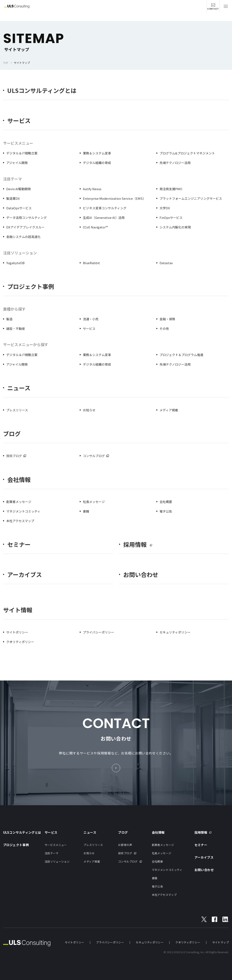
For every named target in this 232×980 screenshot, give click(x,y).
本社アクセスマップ (20, 521)
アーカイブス (25, 575)
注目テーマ (52, 853)
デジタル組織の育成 (97, 163)
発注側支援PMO (171, 189)
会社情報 (19, 480)
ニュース (19, 388)
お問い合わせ (141, 575)
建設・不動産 (16, 329)
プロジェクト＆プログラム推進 (181, 355)
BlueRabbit (91, 263)
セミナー (19, 544)
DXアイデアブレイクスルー (25, 227)
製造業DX (13, 198)
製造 (9, 319)
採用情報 (201, 832)
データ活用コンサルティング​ (26, 218)
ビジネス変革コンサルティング (105, 208)
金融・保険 (167, 319)
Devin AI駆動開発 (19, 189)
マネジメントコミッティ (23, 511)
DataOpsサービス (19, 208)
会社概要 (166, 502)
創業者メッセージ (19, 502)
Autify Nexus (92, 189)
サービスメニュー (56, 845)
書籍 (86, 511)
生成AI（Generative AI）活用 (104, 218)
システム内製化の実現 (175, 227)
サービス (19, 121)
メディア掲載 (169, 410)
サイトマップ (221, 942)
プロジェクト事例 (31, 287)
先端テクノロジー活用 (175, 163)
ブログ (123, 832)
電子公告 (166, 511)
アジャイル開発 (17, 163)
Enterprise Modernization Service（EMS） (114, 198)
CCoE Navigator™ (95, 227)
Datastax (166, 263)
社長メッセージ (94, 502)
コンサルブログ (94, 456)
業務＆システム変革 (97, 153)
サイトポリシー (17, 632)
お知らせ (89, 410)
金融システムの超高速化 (23, 237)
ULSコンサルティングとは (42, 91)
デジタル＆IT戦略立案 (22, 153)
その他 (164, 329)
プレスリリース (17, 410)
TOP (6, 63)
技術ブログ (14, 456)
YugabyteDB (15, 263)
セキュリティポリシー (175, 632)
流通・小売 (91, 319)
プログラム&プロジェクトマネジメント (187, 153)
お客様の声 (125, 845)
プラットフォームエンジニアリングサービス (191, 198)
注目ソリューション (57, 861)
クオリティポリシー (20, 642)
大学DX (165, 208)
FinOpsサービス (171, 218)
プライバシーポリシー (99, 632)
